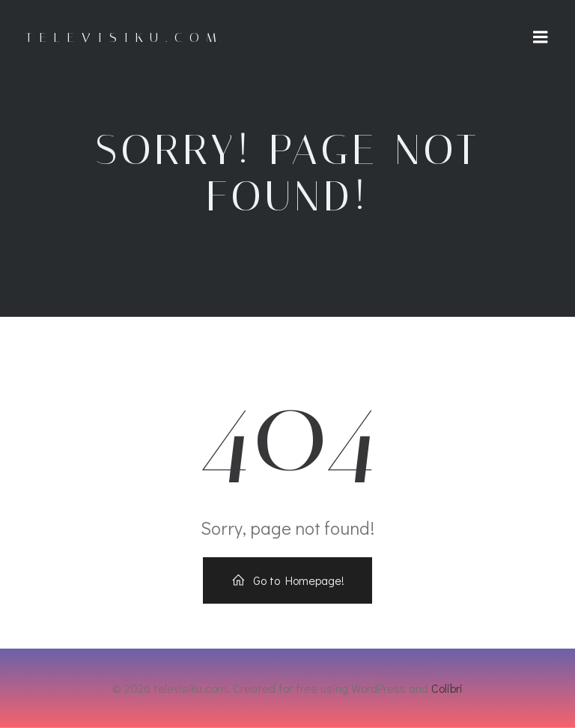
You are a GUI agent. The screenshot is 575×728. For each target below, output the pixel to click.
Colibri (447, 688)
